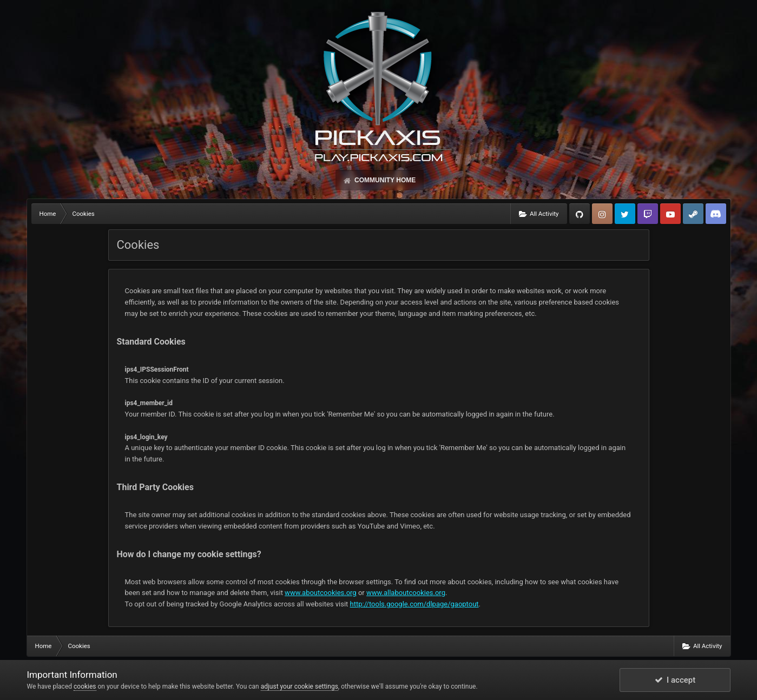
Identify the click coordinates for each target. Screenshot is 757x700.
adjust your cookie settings (299, 686)
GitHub (580, 214)
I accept (675, 680)
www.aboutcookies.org (321, 593)
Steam (693, 214)
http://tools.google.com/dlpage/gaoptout (414, 604)
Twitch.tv (648, 214)
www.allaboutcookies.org (406, 593)
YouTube (670, 214)
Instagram (602, 214)
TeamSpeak (716, 214)
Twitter (625, 214)
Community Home (384, 180)
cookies (85, 686)
